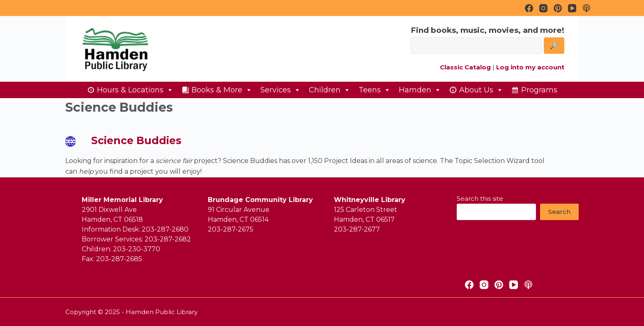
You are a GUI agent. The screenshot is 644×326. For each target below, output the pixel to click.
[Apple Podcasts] (586, 8)
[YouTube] (572, 8)
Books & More (222, 90)
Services (281, 90)
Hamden (420, 90)
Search (559, 212)
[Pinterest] (558, 8)
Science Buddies (136, 140)
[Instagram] (543, 8)
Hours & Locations (135, 90)
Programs (539, 90)
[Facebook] (529, 8)
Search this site (480, 199)
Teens (375, 90)
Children (330, 90)
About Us (481, 90)
